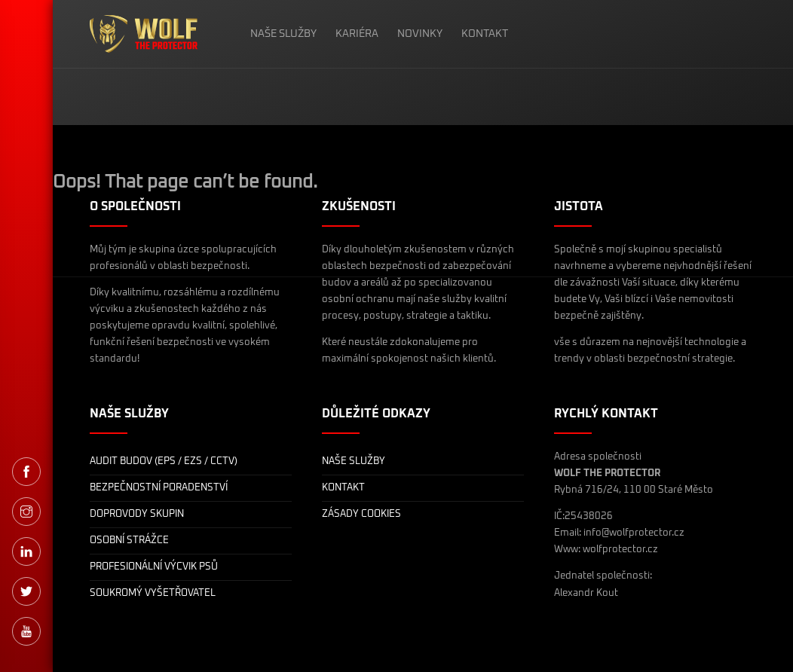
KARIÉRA (357, 34)
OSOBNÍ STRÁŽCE (129, 541)
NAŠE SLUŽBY (283, 34)
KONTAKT (485, 34)
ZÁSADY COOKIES (361, 514)
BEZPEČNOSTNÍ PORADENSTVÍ (159, 488)
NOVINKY (420, 34)
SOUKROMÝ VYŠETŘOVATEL (153, 593)
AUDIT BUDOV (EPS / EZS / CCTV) (164, 461)
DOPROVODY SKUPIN (137, 514)
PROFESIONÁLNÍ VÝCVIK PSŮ (154, 567)
